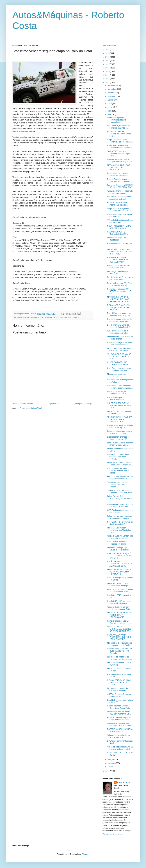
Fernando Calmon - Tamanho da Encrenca (119, 412)
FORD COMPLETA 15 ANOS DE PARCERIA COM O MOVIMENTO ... (119, 572)
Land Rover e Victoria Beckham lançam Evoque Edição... (120, 444)
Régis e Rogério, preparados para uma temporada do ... (119, 180)
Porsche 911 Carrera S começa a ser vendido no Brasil (120, 590)
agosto (111, 100)
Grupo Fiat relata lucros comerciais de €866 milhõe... (120, 141)
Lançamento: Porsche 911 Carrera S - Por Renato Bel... (120, 725)
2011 (108, 771)
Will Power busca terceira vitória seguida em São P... (119, 332)
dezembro (112, 85)
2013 (108, 79)
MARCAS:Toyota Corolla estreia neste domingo (117, 585)
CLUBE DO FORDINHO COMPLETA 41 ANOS (117, 363)
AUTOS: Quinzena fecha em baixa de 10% (119, 695)
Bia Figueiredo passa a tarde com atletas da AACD (119, 267)
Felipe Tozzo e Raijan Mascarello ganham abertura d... (120, 499)
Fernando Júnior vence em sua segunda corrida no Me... (120, 478)
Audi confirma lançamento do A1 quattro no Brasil (119, 198)
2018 (108, 61)
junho (110, 107)
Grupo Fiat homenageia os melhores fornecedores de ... (120, 210)
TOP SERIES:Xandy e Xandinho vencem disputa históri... (119, 154)
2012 (108, 82)
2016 (108, 68)
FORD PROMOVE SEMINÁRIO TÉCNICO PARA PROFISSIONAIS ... (120, 615)
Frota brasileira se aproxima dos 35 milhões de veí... (119, 349)
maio (110, 111)
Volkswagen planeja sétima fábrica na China (118, 736)
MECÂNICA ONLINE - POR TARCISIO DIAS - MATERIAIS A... (119, 168)
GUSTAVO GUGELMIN (54, 317)
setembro (112, 96)
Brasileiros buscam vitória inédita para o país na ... (118, 204)
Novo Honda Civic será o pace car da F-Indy (120, 215)
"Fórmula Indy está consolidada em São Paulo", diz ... (120, 221)
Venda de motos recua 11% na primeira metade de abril (120, 748)
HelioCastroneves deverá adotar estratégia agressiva (120, 147)
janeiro (111, 767)
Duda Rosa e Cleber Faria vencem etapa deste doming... (118, 457)
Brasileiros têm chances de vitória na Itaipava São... (118, 438)
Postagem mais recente (23, 404)
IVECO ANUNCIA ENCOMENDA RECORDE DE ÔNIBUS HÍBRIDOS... (119, 629)
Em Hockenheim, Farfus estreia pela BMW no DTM (120, 278)
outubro (111, 93)
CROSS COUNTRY (37, 317)
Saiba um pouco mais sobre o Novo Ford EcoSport (120, 432)
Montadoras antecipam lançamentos (117, 375)
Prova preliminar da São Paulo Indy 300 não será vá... (120, 284)
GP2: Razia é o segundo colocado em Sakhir (117, 543)
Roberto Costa (124, 782)
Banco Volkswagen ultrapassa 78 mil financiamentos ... (120, 344)
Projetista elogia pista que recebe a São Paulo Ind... (119, 174)
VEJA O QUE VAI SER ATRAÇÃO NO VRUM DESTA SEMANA (117, 260)
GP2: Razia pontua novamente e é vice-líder (120, 511)
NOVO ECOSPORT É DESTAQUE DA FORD (118, 233)
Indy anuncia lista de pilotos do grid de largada (120, 338)
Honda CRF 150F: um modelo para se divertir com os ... (120, 602)
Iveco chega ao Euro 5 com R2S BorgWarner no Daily (119, 713)
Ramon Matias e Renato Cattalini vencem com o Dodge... (118, 471)
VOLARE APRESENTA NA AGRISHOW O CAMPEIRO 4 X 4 (120, 405)
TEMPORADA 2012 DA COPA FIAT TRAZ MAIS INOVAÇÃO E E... (120, 419)
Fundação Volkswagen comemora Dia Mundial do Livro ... (119, 530)
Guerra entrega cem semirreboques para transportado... (117, 120)
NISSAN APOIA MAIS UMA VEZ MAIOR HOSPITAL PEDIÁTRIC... (118, 307)
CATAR (26, 317)
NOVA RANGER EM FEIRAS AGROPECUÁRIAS (119, 227)
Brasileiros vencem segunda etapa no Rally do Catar (119, 719)
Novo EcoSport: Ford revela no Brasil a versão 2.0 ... (120, 523)
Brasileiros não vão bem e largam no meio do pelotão (119, 160)
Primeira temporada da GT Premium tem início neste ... (120, 622)
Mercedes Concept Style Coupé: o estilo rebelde (118, 549)
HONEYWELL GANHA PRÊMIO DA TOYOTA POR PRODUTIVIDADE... (120, 637)
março (111, 759)
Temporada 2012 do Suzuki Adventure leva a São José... (120, 492)
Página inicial (53, 404)
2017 (108, 64)
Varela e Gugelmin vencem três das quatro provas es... (120, 537)
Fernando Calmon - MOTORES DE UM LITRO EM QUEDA (120, 186)
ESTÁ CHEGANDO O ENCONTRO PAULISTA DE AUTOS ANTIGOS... (120, 564)
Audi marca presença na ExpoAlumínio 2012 (117, 393)
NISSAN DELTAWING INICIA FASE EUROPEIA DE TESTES (119, 683)
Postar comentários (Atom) (31, 408)
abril (110, 114)
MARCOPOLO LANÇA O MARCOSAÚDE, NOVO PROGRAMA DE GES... (118, 299)
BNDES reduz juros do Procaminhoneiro (117, 399)
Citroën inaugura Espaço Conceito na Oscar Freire (119, 707)
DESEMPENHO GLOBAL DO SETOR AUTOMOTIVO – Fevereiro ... (119, 651)
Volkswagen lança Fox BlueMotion (116, 239)
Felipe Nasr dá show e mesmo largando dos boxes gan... (120, 517)
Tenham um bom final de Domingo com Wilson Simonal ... (117, 485)
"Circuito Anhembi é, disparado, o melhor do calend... (120, 192)
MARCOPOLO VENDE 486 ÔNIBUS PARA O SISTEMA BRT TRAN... (120, 252)
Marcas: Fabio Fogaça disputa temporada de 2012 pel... (120, 644)
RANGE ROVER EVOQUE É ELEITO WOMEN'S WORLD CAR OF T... (120, 556)
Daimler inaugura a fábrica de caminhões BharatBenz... (119, 320)
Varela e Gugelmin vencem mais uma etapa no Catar (119, 608)
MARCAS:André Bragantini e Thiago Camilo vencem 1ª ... (120, 464)
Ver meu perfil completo (112, 834)
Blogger (85, 854)
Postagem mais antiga (83, 404)
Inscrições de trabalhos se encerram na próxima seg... (120, 658)
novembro (112, 89)
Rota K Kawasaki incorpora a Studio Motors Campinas (119, 314)
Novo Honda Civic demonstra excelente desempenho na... (120, 387)
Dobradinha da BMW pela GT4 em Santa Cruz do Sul (120, 506)
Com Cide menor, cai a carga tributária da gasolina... (119, 369)
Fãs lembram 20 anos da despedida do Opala (117, 689)
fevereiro (112, 763)
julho (110, 104)
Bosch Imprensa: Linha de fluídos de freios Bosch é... (119, 326)
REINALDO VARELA (71, 317)
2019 (108, 57)
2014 (108, 75)
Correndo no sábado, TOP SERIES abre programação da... (120, 291)
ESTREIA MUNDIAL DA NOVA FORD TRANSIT (120, 730)
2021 (108, 50)
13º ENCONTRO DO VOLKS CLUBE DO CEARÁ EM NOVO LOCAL (119, 356)
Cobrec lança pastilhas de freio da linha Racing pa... (120, 426)
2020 (108, 53)
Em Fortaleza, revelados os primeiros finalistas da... (119, 127)
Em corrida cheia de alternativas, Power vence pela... (119, 134)
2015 (108, 71)
